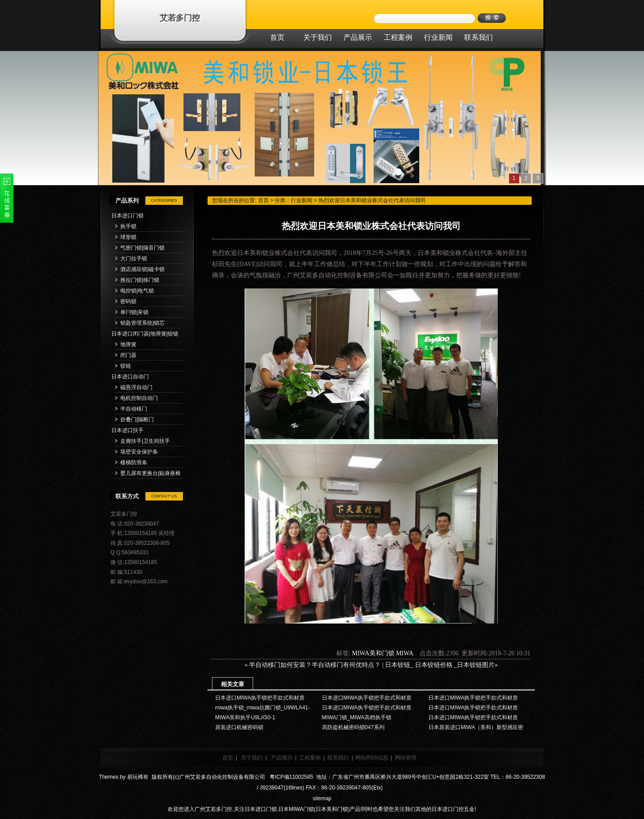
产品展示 (282, 758)
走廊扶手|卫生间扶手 (145, 441)
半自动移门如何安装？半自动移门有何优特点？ (315, 665)
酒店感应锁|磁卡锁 (142, 269)
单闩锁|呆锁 (134, 312)
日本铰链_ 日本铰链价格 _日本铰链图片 (440, 665)
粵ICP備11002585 (290, 777)
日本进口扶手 (127, 430)
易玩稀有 (138, 777)
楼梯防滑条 (134, 463)
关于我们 (252, 758)
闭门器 (128, 355)
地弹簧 (128, 344)
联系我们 (338, 758)
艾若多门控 (180, 18)
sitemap (322, 798)
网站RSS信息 (372, 758)
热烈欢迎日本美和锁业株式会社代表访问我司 (372, 200)
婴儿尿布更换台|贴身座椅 (150, 473)
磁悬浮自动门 (136, 387)
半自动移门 (134, 409)
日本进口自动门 (130, 377)
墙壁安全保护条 (139, 452)
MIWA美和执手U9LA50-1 (245, 717)
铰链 (126, 366)
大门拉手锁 (134, 259)
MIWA (404, 653)
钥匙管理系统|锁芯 (142, 323)
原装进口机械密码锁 (239, 727)
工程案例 (310, 758)
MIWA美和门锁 (373, 653)
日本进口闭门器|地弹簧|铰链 (145, 334)
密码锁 (128, 301)
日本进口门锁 (127, 216)
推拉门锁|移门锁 (140, 280)
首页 (263, 200)
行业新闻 (301, 200)
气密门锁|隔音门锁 (142, 248)
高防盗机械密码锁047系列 (353, 727)
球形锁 (128, 237)
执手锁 (128, 226)
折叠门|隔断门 (137, 420)
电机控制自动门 (139, 398)
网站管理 (406, 758)
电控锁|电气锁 (137, 291)
